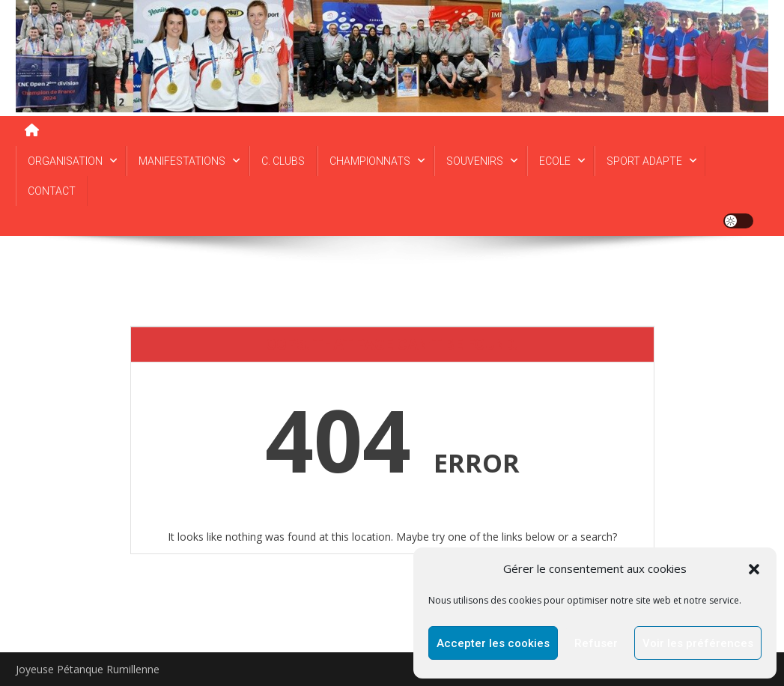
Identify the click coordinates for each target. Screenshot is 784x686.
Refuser (596, 643)
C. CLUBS (283, 161)
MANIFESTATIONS (182, 161)
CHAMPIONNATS (370, 161)
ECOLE (555, 161)
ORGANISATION (65, 161)
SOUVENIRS (475, 161)
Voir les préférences (698, 643)
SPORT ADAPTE (644, 161)
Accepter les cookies (493, 643)
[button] (754, 569)
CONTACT (52, 191)
